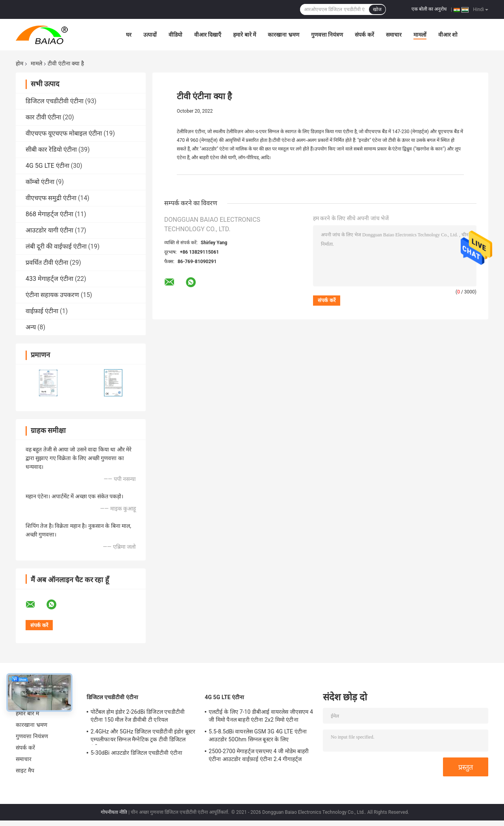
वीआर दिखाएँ (208, 35)
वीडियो (175, 35)
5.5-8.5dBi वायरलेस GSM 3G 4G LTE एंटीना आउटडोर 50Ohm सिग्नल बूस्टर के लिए (258, 735)
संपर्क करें (364, 35)
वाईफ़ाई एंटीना (42, 311)
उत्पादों (150, 35)
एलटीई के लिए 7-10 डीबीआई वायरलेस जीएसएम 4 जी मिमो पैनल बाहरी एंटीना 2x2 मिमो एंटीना (261, 716)
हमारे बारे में (245, 35)
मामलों (420, 35)
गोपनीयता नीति (114, 812)
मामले (36, 63)
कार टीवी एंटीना (43, 117)
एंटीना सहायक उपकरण (52, 295)
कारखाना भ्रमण (283, 35)
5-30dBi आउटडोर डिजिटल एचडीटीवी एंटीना (136, 753)
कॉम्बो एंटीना (40, 182)
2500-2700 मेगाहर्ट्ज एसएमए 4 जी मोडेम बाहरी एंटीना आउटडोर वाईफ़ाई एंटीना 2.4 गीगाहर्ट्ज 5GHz (259, 756)
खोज (377, 9)
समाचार (394, 35)
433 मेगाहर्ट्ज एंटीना (49, 279)
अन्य (31, 327)
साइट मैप (25, 770)
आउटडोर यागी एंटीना (49, 230)
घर (129, 35)
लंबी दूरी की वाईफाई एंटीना (56, 246)
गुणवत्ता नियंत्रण (327, 35)
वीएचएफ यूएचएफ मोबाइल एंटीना (64, 133)
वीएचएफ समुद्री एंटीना (51, 198)
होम (19, 63)
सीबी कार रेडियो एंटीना (51, 149)
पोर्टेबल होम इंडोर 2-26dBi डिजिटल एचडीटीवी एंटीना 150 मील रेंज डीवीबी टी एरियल (138, 716)
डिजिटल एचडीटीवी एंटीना (55, 101)
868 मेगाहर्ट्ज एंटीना (49, 214)
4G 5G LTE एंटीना (47, 166)
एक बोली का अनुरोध (429, 9)
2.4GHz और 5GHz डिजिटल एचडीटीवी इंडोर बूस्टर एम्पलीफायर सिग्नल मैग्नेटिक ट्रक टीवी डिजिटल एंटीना (143, 737)
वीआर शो (448, 35)
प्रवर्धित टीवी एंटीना (47, 263)
